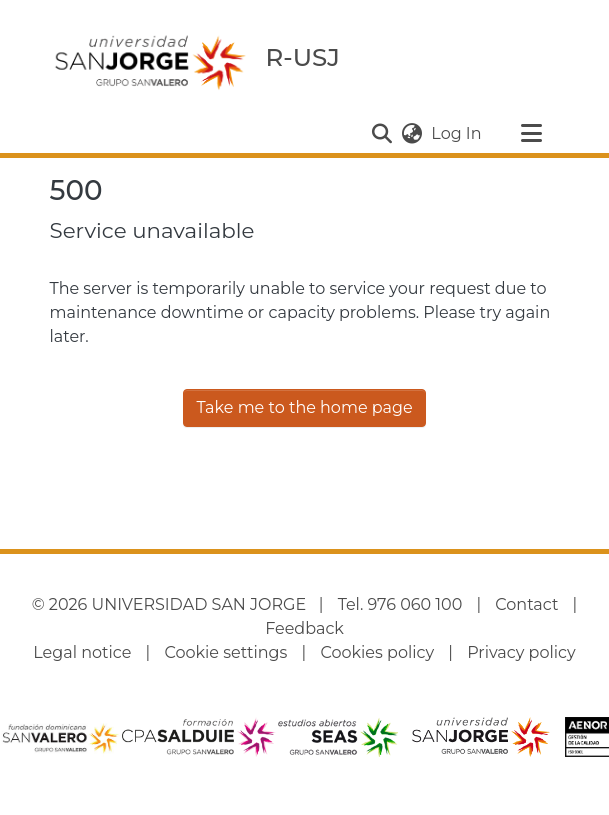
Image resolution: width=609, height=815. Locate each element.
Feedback (304, 628)
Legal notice (82, 652)
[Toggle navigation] (532, 134)
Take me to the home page (304, 407)
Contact (526, 604)
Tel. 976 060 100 (400, 604)
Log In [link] (457, 133)
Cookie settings (225, 652)
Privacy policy (521, 652)
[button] (381, 134)
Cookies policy (377, 652)
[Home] (150, 61)
